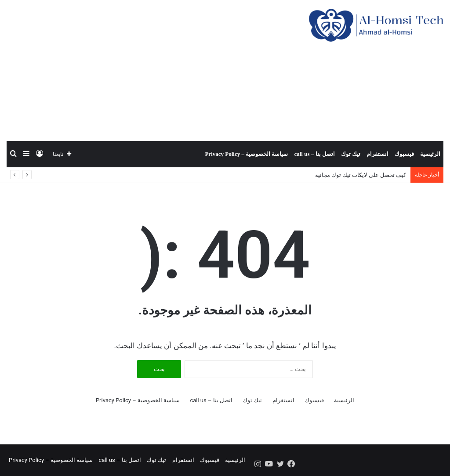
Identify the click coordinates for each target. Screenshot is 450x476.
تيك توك (351, 154)
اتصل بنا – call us (314, 154)
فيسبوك (404, 154)
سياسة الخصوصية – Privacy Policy (246, 154)
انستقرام (377, 154)
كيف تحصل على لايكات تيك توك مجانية (361, 175)
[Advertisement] (150, 70)
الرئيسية (430, 154)
